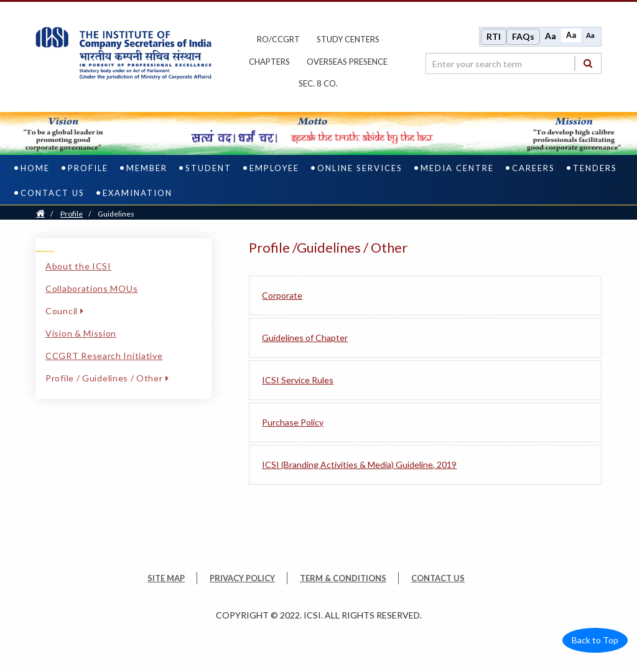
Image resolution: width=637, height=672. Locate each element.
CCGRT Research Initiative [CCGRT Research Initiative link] (104, 356)
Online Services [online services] (360, 168)
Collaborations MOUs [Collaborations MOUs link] (91, 288)
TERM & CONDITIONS (343, 578)
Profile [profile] (88, 168)
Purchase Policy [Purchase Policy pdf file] (293, 422)
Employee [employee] (274, 168)
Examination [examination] (137, 193)
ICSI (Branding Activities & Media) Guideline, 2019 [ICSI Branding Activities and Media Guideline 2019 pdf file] (359, 464)
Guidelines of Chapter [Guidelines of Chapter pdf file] (305, 338)
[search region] (514, 63)
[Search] (588, 63)
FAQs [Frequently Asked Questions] (523, 36)
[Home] (40, 214)
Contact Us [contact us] (53, 193)
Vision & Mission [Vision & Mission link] (81, 333)
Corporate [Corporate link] (282, 295)
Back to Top (595, 640)
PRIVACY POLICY (242, 578)
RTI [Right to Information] (494, 36)
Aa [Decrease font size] (590, 35)
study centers (348, 39)
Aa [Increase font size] (551, 36)
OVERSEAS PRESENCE (347, 62)
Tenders (595, 168)
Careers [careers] (533, 168)
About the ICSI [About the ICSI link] (78, 266)
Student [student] (208, 168)
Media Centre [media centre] (457, 168)
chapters (269, 62)
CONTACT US (438, 578)
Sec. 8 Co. (318, 83)
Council (65, 311)
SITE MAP (166, 578)
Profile (72, 214)
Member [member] (147, 168)
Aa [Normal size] (571, 35)
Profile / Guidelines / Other (107, 378)
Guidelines (116, 214)
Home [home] (35, 168)
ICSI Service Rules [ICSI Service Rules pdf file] (298, 380)
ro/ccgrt (278, 39)
